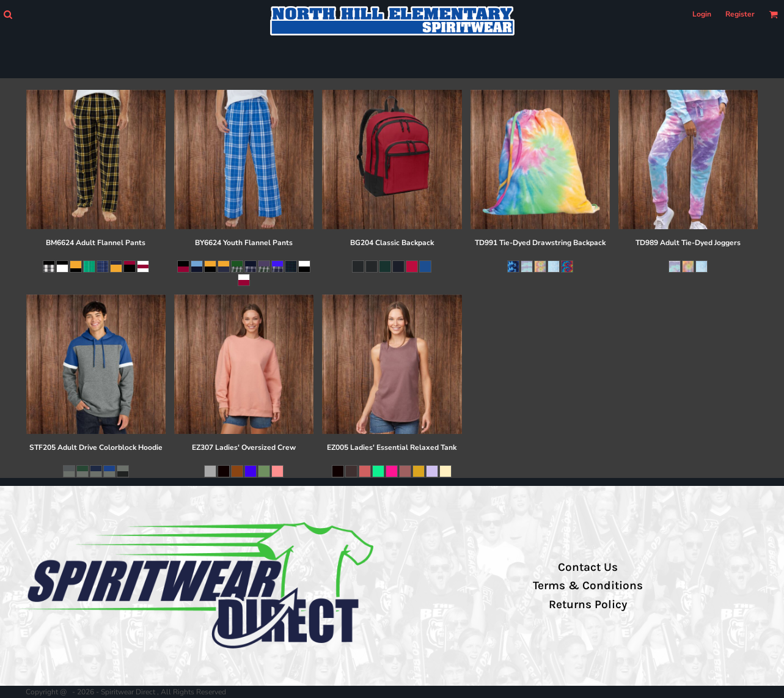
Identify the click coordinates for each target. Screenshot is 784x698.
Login (702, 14)
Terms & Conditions (588, 586)
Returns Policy (588, 604)
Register (740, 14)
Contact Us (588, 567)
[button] (8, 14)
